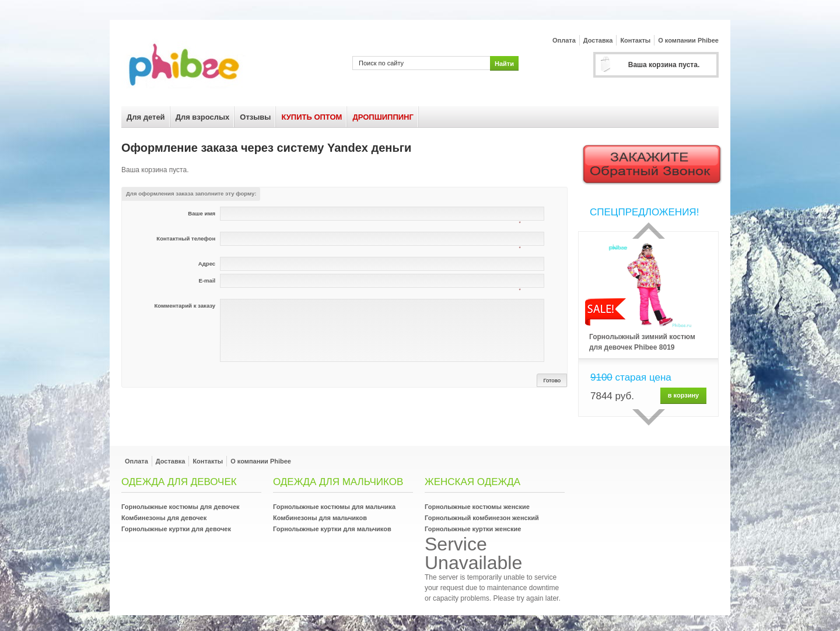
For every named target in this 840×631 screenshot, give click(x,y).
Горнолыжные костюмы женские (477, 507)
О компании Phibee (688, 40)
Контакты (635, 40)
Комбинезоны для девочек (164, 518)
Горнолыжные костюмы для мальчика (334, 507)
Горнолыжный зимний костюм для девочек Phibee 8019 (642, 342)
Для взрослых (203, 117)
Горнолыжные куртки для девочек (176, 529)
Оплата (564, 40)
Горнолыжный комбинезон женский (482, 518)
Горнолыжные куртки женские (473, 529)
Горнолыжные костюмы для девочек (181, 507)
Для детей (146, 117)
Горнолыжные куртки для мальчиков (332, 529)
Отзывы (255, 117)
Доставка (598, 40)
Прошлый (649, 231)
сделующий (649, 417)
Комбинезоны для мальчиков (320, 518)
